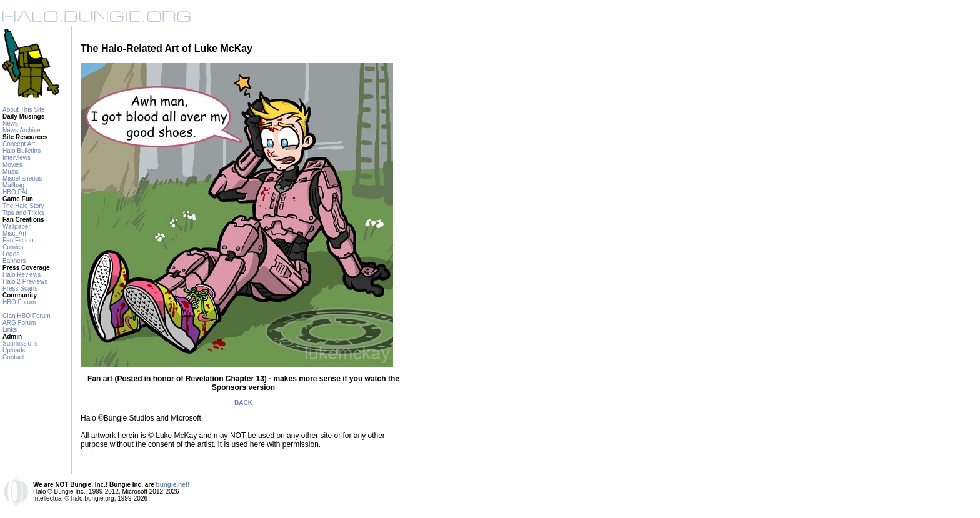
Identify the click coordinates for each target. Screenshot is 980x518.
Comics (13, 247)
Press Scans (20, 288)
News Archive (22, 130)
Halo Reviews (22, 275)
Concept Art (19, 144)
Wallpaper (17, 227)
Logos (11, 254)
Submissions (20, 343)
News (10, 123)
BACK (243, 403)
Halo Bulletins (22, 151)
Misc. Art (14, 233)
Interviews (17, 158)
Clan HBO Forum (27, 316)
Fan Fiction (18, 240)
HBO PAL (16, 192)
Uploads (14, 350)
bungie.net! (173, 485)
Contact (13, 357)
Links (10, 330)
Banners (14, 261)
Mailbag (13, 185)
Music (11, 172)
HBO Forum (19, 302)
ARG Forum (19, 323)
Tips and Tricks (23, 213)
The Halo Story (23, 206)
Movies (12, 165)
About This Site (24, 110)
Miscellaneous (22, 178)
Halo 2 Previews (25, 281)
